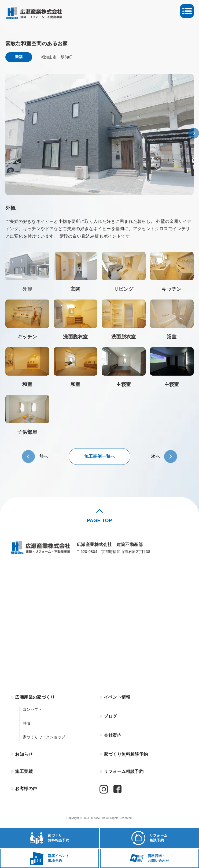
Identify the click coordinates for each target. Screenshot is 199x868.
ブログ (110, 716)
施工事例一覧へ (100, 456)
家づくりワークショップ (44, 737)
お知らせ (24, 754)
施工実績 (24, 771)
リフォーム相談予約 (124, 771)
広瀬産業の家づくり (35, 697)
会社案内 (113, 735)
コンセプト (32, 709)
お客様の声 (26, 789)
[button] (194, 133)
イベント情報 (117, 697)
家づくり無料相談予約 (126, 754)
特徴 (27, 723)
